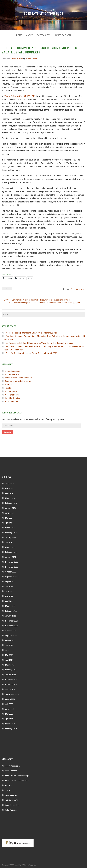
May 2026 (9, 488)
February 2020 (11, 728)
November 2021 (12, 625)
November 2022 (12, 566)
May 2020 (9, 713)
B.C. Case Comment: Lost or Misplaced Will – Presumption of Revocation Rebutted (36, 299)
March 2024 (10, 527)
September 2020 (12, 693)
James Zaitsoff (64, 35)
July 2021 (9, 644)
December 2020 (12, 679)
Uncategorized (12, 390)
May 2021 (9, 654)
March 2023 (10, 546)
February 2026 (11, 502)
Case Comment (77, 288)
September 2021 (12, 635)
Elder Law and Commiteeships (18, 377)
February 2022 (11, 610)
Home (17, 35)
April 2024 (9, 522)
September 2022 (12, 576)
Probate (9, 384)
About (28, 35)
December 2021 (12, 620)
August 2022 (10, 581)
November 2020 (12, 684)
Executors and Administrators (18, 380)
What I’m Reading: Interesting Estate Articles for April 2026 (31, 352)
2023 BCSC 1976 (19, 95)
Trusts (8, 387)
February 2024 (11, 532)
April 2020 (9, 718)
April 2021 (9, 659)
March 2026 (10, 497)
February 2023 (11, 551)
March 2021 (10, 664)
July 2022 (9, 586)
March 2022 (10, 605)
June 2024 (9, 512)
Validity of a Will (12, 394)
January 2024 (11, 537)
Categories (43, 35)
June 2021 (9, 649)
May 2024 (9, 517)
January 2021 (11, 674)
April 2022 (9, 600)
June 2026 (9, 483)
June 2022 (9, 591)
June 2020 (9, 708)
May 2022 (9, 595)
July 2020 (9, 703)
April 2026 (9, 492)
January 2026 (11, 507)
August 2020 (10, 698)
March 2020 (10, 723)
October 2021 (11, 630)
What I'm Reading (13, 397)
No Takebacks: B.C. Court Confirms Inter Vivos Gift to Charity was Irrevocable (40, 342)
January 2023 (11, 556)
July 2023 (9, 541)
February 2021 (11, 669)
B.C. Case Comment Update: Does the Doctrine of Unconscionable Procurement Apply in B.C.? (47, 302)
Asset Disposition (13, 370)
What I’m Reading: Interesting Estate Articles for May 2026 (31, 332)
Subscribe (7, 431)
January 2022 (11, 615)
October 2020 (11, 689)
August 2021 (10, 640)
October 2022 (11, 571)
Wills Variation (11, 401)
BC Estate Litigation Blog (43, 14)
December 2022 (12, 561)
